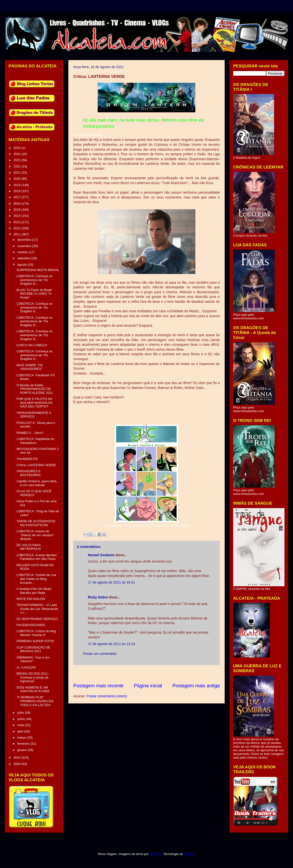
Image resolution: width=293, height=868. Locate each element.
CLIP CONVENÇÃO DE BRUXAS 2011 (33, 649)
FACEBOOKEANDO (31, 625)
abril (21, 731)
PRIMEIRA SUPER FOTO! (35, 641)
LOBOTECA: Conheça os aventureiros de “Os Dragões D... (34, 280)
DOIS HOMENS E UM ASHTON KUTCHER (33, 689)
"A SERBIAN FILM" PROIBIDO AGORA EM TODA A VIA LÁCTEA (35, 701)
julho (21, 713)
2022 (17, 166)
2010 (17, 758)
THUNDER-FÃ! (27, 459)
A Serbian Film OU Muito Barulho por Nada (34, 591)
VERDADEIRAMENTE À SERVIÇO (34, 415)
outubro (23, 252)
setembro (24, 258)
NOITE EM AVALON (31, 599)
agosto (23, 265)
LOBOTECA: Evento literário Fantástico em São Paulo (37, 557)
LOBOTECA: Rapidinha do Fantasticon (35, 441)
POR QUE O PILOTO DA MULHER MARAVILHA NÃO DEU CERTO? (34, 403)
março (22, 737)
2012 (17, 228)
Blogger (189, 854)
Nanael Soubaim (101, 555)
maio (21, 725)
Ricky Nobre (98, 597)
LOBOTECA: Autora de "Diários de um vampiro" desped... (35, 535)
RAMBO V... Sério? (30, 433)
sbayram (156, 854)
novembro (25, 246)
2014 (17, 216)
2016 (17, 204)
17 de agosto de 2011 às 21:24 (111, 644)
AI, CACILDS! (26, 667)
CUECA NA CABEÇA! (32, 345)
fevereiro (24, 744)
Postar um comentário (100, 654)
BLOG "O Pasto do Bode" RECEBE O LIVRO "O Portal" (34, 294)
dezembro (25, 240)
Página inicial (148, 686)
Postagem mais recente (98, 686)
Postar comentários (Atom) (107, 696)
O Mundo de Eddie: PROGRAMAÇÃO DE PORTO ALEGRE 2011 (35, 389)
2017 (17, 197)
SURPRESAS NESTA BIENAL (38, 270)
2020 (17, 179)
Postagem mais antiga (196, 686)
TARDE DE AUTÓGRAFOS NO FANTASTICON (36, 523)
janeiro (23, 750)
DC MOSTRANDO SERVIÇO (37, 619)
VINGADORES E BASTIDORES (28, 473)
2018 (17, 191)
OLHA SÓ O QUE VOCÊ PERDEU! (34, 493)
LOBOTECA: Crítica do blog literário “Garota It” (36, 633)
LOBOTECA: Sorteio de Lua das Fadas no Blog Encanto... (36, 579)
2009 (17, 764)
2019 (17, 185)
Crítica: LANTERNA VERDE (36, 465)
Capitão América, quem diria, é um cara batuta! (37, 483)
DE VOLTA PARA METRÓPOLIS (29, 547)
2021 (17, 173)
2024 (17, 154)
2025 (17, 148)
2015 (17, 210)
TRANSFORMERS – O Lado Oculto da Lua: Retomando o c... (37, 609)
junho (22, 719)
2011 (17, 234)
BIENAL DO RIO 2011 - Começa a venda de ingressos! (33, 677)
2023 (17, 160)
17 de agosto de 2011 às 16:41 (111, 582)
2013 (17, 222)
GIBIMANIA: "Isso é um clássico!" (33, 659)
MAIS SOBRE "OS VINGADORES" (30, 367)
